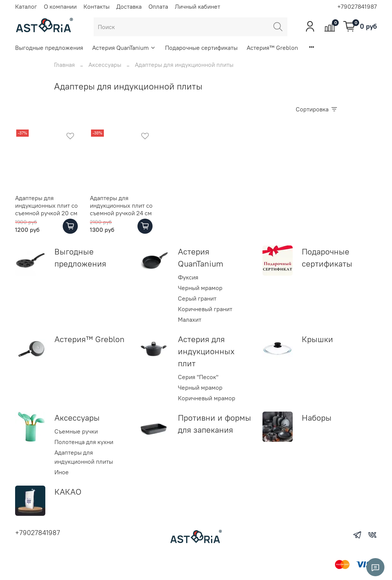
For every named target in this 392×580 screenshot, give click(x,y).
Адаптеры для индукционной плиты (84, 457)
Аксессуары (105, 65)
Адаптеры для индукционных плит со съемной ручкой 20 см (46, 205)
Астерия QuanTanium (124, 48)
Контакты (96, 6)
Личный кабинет (198, 6)
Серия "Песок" (198, 377)
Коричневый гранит (205, 309)
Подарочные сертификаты (201, 48)
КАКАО (68, 492)
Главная (64, 65)
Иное (62, 472)
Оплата (158, 6)
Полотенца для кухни (84, 442)
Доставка (129, 6)
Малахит (190, 319)
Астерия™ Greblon (272, 48)
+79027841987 (357, 6)
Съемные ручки (76, 431)
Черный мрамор (200, 288)
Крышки (317, 339)
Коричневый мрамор (207, 398)
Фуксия (188, 277)
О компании (60, 6)
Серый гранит (197, 298)
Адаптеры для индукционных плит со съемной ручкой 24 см (121, 205)
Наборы (317, 418)
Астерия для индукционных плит (206, 351)
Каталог (26, 6)
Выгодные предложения (49, 48)
